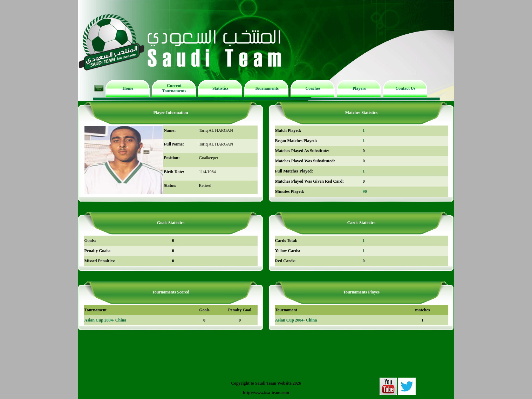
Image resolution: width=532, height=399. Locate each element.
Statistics (220, 88)
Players (359, 88)
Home (128, 88)
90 (365, 191)
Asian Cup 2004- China (105, 320)
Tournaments (267, 88)
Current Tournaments (174, 88)
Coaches (313, 88)
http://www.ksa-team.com (266, 393)
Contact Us (405, 88)
